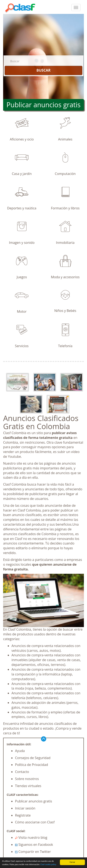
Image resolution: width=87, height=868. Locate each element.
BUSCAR (43, 70)
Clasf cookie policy (48, 865)
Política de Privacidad (32, 765)
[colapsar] (76, 7)
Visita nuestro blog (31, 837)
